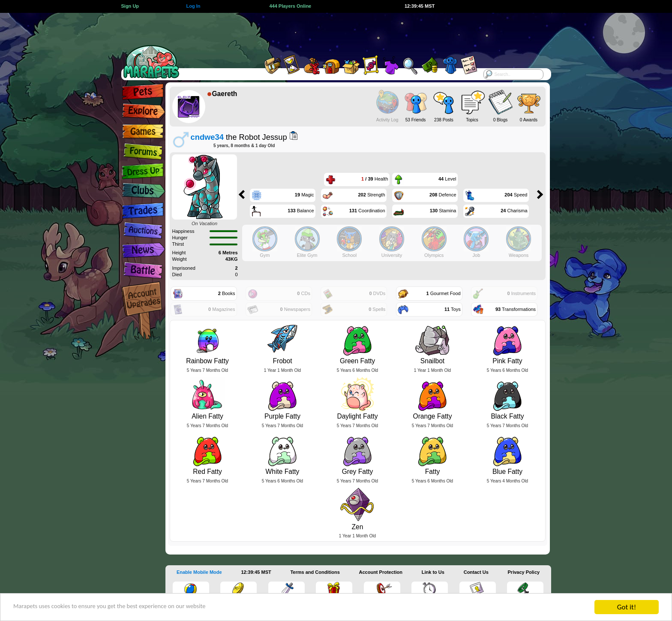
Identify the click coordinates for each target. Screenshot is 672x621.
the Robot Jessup (239, 137)
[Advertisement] (328, 32)
